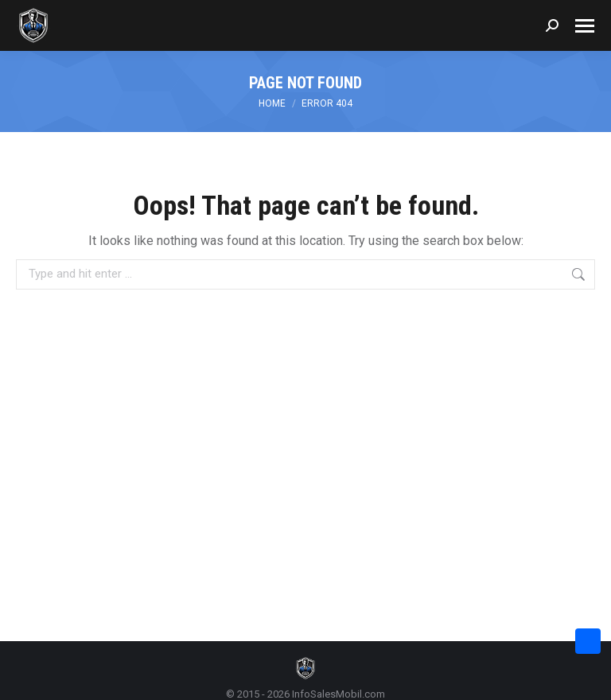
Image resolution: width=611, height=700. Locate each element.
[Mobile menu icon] (585, 26)
